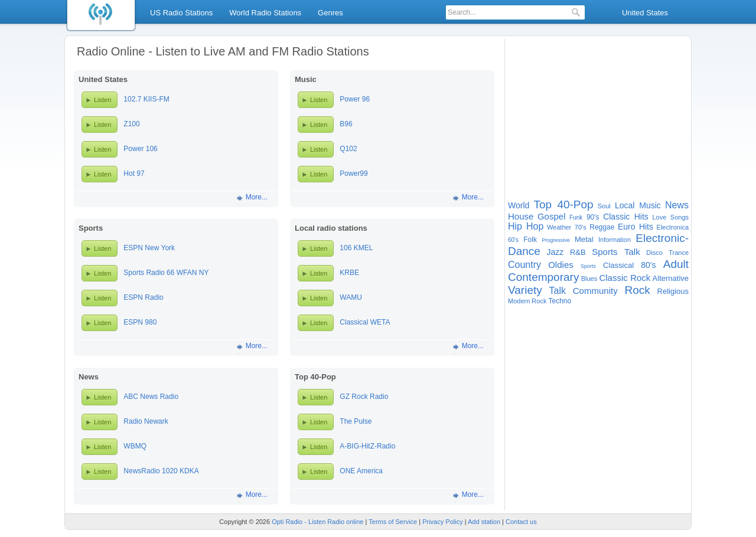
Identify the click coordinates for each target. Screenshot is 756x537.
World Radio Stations (265, 13)
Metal (584, 239)
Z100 (131, 124)
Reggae (602, 227)
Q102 (348, 149)
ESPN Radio (143, 297)
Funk (576, 217)
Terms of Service (393, 522)
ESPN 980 (140, 322)
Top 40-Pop (563, 204)
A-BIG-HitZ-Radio (367, 446)
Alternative (671, 278)
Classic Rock (625, 278)
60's (513, 240)
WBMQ (135, 446)
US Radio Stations (181, 13)
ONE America (361, 471)
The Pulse (356, 421)
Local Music (638, 205)
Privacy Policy (442, 522)
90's (593, 217)
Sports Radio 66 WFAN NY (166, 273)
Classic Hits (626, 217)
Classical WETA (365, 322)
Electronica (673, 227)
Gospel (552, 216)
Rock (637, 290)
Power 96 (355, 99)
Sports (588, 266)
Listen (102, 100)
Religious (673, 291)
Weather (559, 227)
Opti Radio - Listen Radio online (317, 522)
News (677, 205)
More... (257, 197)
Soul (604, 206)
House (521, 216)
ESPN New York (149, 248)
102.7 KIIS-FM (146, 99)
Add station (484, 522)
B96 (346, 124)
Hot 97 (134, 173)
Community (595, 291)
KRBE (349, 273)
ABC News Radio (151, 397)
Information (615, 240)
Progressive (556, 240)
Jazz (555, 252)
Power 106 (140, 149)
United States (645, 13)
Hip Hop (526, 226)
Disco (654, 253)
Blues (589, 279)
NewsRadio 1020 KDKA (161, 471)
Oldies (561, 265)
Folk (530, 240)
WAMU (351, 297)
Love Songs (670, 217)
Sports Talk (616, 252)
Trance (679, 253)
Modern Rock (527, 301)
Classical (618, 265)
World (519, 205)
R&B (578, 252)
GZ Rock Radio (364, 397)
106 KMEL (356, 248)
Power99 (353, 173)
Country (524, 265)
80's (648, 265)
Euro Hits (636, 227)
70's (581, 227)
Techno (560, 301)
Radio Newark (146, 421)
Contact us (521, 522)
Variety (525, 290)
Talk (558, 291)
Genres (330, 13)
